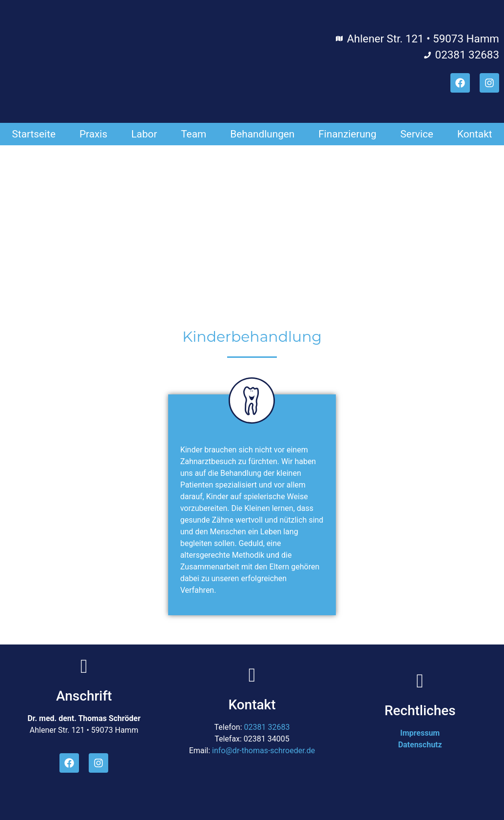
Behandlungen (262, 134)
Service (417, 134)
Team (194, 134)
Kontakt (475, 134)
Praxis (93, 134)
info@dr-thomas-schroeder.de (263, 751)
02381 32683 (267, 727)
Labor (144, 134)
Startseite (33, 134)
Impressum (420, 733)
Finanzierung (347, 134)
